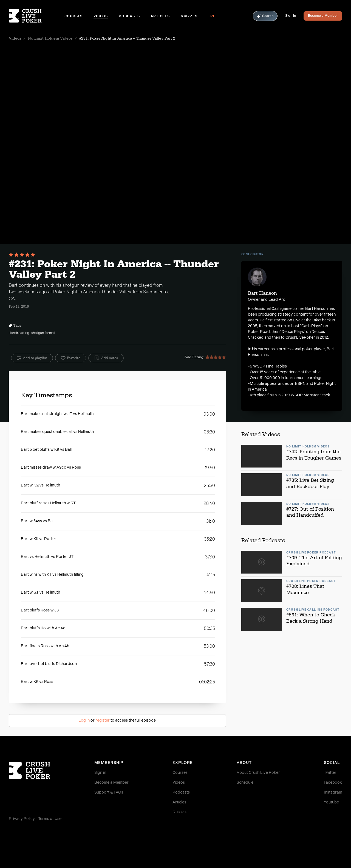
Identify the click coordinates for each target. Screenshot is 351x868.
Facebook (333, 783)
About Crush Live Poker (258, 773)
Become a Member (323, 16)
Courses (74, 16)
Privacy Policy (22, 819)
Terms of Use (50, 819)
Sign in (100, 773)
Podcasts (129, 16)
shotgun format (43, 333)
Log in (84, 720)
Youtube (331, 802)
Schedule (245, 783)
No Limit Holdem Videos (50, 38)
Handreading (19, 333)
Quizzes (189, 16)
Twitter (330, 773)
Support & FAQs (109, 792)
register (103, 720)
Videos (101, 16)
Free (213, 16)
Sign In (291, 16)
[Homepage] (37, 16)
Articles (160, 16)
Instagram (333, 792)
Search (265, 16)
